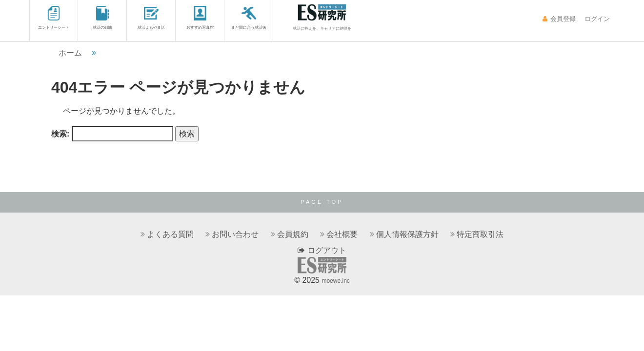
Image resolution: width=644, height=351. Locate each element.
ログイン (596, 19)
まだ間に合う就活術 (249, 18)
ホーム (70, 53)
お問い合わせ (235, 234)
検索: (60, 134)
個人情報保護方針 (407, 234)
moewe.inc (335, 281)
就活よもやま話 (151, 18)
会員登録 (559, 19)
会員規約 (293, 234)
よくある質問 (170, 234)
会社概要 (342, 234)
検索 (187, 134)
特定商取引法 (480, 234)
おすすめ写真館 (200, 18)
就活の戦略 (102, 18)
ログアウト (322, 250)
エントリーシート (54, 18)
